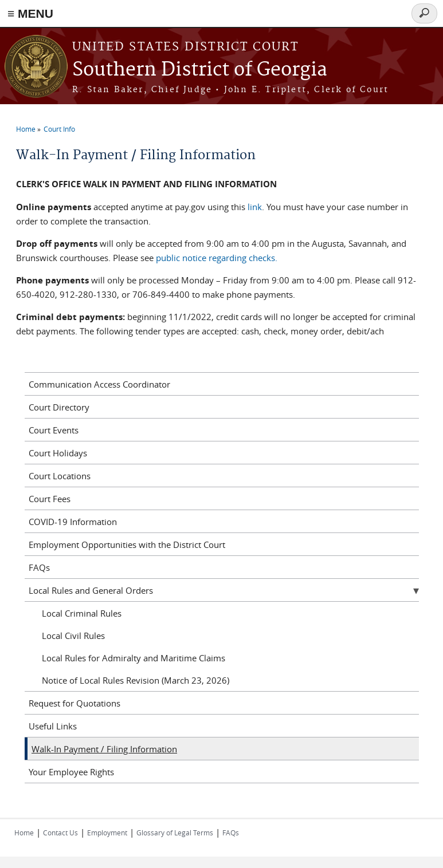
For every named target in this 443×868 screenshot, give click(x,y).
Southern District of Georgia (200, 70)
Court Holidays (58, 453)
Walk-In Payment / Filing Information (104, 749)
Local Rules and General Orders (91, 590)
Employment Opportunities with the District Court (127, 545)
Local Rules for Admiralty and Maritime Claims (134, 658)
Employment (107, 833)
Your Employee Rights (71, 772)
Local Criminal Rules (82, 613)
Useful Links (53, 726)
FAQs (39, 567)
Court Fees (50, 499)
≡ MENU (30, 13)
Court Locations (60, 476)
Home (26, 129)
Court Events (54, 430)
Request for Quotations (75, 703)
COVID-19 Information (73, 522)
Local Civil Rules (73, 636)
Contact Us (60, 833)
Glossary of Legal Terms (175, 833)
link (255, 207)
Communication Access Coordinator (99, 384)
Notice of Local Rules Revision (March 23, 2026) (136, 680)
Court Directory (59, 407)
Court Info (59, 129)
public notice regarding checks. (217, 258)
